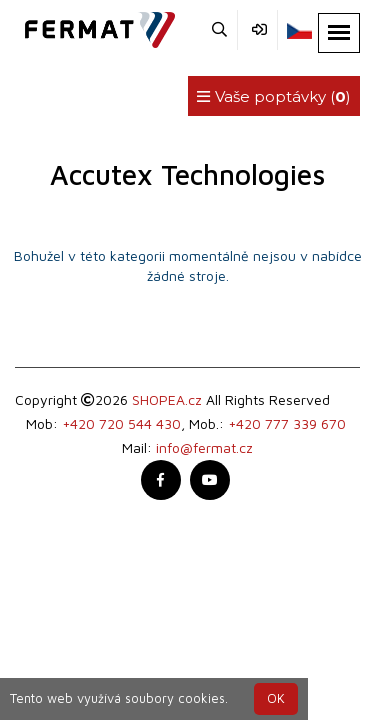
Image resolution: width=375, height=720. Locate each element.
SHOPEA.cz (167, 399)
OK (276, 698)
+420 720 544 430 (121, 423)
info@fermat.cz (204, 447)
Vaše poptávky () (274, 96)
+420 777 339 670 (287, 423)
